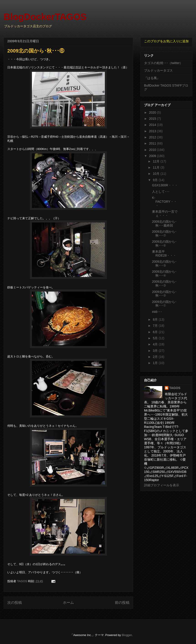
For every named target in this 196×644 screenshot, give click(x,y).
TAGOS (175, 388)
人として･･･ (161, 192)
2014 (153, 125)
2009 (153, 156)
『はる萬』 (152, 78)
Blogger (127, 635)
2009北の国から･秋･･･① (164, 304)
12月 (156, 161)
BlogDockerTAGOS (45, 17)
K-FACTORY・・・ (164, 202)
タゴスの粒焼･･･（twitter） (163, 63)
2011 (153, 143)
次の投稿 (15, 603)
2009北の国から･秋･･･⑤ (164, 263)
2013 (153, 131)
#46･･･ (157, 312)
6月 (156, 332)
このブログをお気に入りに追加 (166, 41)
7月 (156, 326)
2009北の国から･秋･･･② (164, 294)
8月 (156, 320)
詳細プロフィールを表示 (162, 485)
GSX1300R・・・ (165, 185)
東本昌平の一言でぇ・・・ (165, 213)
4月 (156, 344)
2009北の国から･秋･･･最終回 (164, 223)
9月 (156, 180)
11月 (156, 167)
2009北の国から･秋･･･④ (164, 273)
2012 (153, 137)
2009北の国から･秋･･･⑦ (164, 233)
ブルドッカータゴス (158, 70)
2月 (156, 357)
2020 (153, 112)
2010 (153, 150)
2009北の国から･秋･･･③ (164, 283)
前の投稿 (122, 603)
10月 (156, 174)
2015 (153, 119)
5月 (156, 338)
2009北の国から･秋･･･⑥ (164, 243)
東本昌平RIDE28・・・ (164, 253)
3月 (156, 351)
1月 (156, 363)
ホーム (68, 603)
